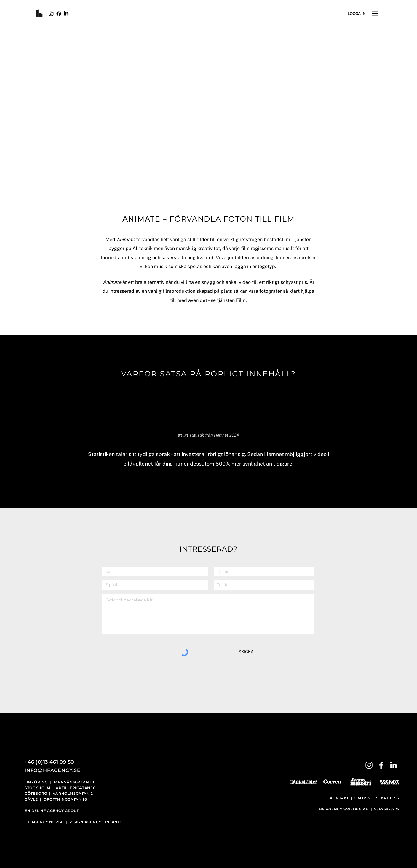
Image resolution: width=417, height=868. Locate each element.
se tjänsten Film (228, 300)
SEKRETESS (388, 798)
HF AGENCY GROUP (60, 811)
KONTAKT (340, 798)
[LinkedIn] (66, 14)
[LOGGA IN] (357, 14)
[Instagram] (51, 14)
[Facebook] (59, 14)
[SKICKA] (246, 652)
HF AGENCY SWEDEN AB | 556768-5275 (359, 809)
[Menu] (375, 13)
